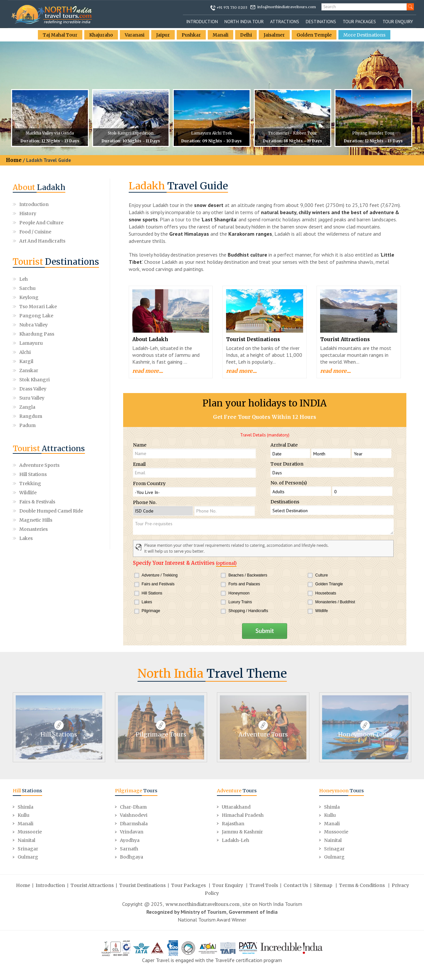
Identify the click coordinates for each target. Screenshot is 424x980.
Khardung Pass (37, 307)
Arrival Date (284, 445)
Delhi (246, 35)
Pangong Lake (36, 297)
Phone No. (145, 502)
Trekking (30, 410)
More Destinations (364, 35)
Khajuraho (101, 35)
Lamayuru (76, 307)
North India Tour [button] (244, 22)
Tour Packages (359, 22)
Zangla (27, 343)
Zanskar (29, 325)
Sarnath (129, 848)
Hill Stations (33, 401)
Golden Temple (314, 35)
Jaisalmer (274, 35)
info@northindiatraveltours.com (287, 7)
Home (14, 160)
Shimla (25, 807)
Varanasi (135, 35)
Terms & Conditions (362, 885)
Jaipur (163, 35)
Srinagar (28, 848)
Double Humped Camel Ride (51, 438)
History (28, 213)
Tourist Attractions (345, 339)
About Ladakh (150, 339)
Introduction (202, 22)
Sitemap (323, 885)
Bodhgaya (131, 857)
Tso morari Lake (83, 288)
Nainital (26, 840)
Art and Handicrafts (42, 241)
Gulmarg (28, 857)
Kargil (71, 316)
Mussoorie (30, 832)
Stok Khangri (80, 325)
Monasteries (33, 456)
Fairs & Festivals (37, 429)
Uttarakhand (236, 807)
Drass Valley (33, 334)
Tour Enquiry (398, 22)
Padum (27, 352)
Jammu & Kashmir (242, 832)
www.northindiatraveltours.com (203, 904)
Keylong (29, 288)
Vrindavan (132, 832)
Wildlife (28, 419)
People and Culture (41, 223)
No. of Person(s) (289, 483)
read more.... (148, 371)
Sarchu (73, 279)
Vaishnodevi (134, 815)
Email (139, 464)
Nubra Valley (79, 297)
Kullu (24, 815)
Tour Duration (287, 464)
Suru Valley (77, 334)
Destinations (321, 22)
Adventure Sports (39, 392)
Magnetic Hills (36, 447)
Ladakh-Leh (236, 840)
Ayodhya (130, 840)
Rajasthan (233, 823)
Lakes (26, 465)
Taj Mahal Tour (60, 35)
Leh (24, 279)
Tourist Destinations (253, 339)
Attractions (285, 22)
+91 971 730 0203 (232, 8)
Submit (265, 631)
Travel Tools (264, 885)
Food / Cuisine (35, 232)
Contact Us (296, 885)
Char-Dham (133, 807)
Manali (220, 35)
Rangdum (76, 343)
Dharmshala (134, 823)
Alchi (25, 316)
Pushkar (191, 35)
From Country (149, 483)
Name (140, 445)
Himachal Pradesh (243, 815)
